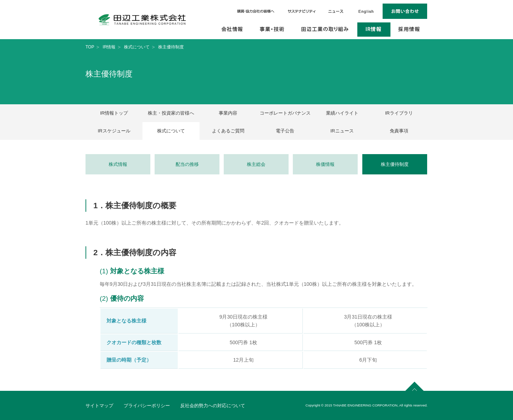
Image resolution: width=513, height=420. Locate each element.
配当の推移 (187, 164)
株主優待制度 (395, 164)
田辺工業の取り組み (325, 30)
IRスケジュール (114, 131)
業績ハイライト (342, 113)
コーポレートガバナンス (285, 113)
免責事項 (399, 131)
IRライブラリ (399, 113)
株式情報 (118, 164)
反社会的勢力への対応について (213, 406)
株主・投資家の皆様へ (171, 113)
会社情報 (232, 30)
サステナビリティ (302, 11)
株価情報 (325, 164)
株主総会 (256, 164)
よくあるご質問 (228, 131)
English (366, 11)
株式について (137, 47)
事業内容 (228, 113)
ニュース (336, 11)
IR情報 (374, 30)
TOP (90, 47)
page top (415, 385)
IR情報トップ (114, 113)
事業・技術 (272, 30)
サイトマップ (99, 406)
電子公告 (285, 131)
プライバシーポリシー (147, 406)
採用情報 (409, 30)
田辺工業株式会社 (142, 20)
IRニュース (342, 131)
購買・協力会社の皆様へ (256, 11)
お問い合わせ (405, 11)
